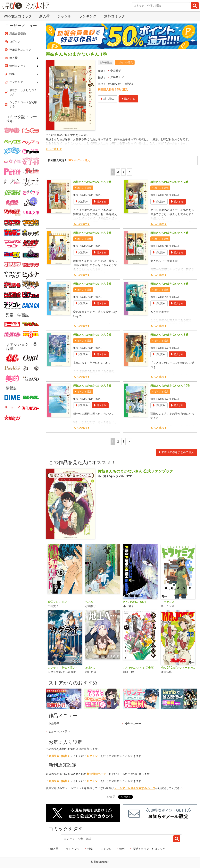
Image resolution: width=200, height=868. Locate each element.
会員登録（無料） (59, 756)
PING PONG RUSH (134, 602)
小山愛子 (116, 70)
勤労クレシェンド (59, 602)
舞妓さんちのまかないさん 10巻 (170, 386)
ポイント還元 (126, 62)
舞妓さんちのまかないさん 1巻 (92, 182)
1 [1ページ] (113, 172)
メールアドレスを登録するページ (135, 788)
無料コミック (114, 16)
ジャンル (64, 16)
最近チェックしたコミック (149, 849)
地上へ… (90, 668)
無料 (122, 849)
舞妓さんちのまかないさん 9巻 (92, 386)
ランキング (88, 16)
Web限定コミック (18, 16)
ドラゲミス (168, 602)
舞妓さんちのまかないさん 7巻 (92, 335)
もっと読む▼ (54, 149)
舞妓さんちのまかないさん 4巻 (169, 233)
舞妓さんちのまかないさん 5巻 (92, 284)
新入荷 (45, 16)
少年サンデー (118, 77)
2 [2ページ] (118, 172)
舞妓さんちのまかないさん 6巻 (169, 284)
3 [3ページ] (123, 172)
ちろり (89, 602)
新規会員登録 (18, 33)
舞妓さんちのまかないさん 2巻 (169, 182)
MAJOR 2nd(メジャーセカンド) (178, 668)
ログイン (92, 756)
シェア (111, 797)
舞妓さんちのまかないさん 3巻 (92, 233)
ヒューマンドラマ (59, 732)
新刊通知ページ (96, 774)
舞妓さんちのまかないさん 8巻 (169, 335)
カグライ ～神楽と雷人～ (63, 668)
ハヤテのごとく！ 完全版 (138, 668)
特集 (90, 849)
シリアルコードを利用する (23, 104)
